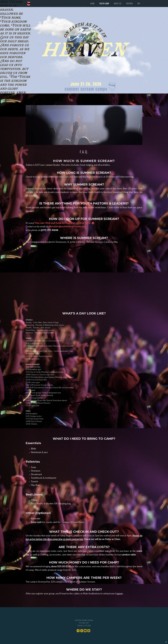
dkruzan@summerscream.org (67, 226)
